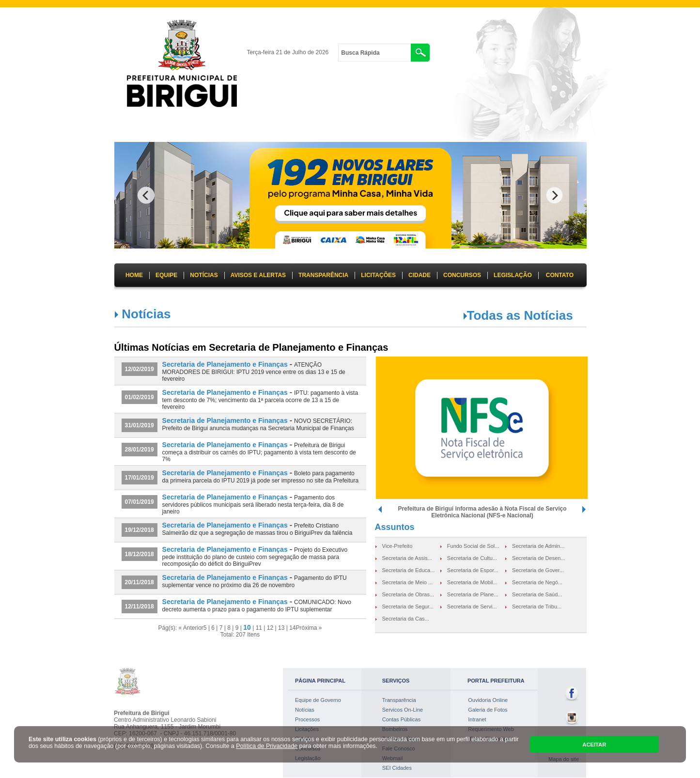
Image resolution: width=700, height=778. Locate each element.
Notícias (305, 710)
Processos (307, 719)
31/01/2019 (140, 425)
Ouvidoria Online (488, 700)
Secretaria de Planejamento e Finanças (225, 364)
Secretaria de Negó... (537, 582)
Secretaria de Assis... (407, 558)
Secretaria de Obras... (408, 594)
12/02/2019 (140, 369)
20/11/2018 (140, 582)
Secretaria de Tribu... (537, 607)
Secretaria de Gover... (538, 570)
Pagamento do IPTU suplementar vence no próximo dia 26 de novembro (255, 582)
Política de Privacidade (267, 746)
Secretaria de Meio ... (408, 582)
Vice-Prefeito (397, 546)
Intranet (477, 719)
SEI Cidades (397, 768)
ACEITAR (594, 745)
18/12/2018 (140, 554)
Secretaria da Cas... (406, 619)
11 (259, 628)
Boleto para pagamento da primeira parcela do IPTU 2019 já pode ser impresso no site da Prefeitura (261, 477)
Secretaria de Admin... (538, 546)
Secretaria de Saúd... (537, 594)
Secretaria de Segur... (408, 607)
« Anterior (191, 628)
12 (270, 628)
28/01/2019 (140, 450)
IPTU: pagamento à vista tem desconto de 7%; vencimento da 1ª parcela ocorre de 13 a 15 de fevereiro (260, 400)
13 (281, 628)
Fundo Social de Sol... (473, 546)
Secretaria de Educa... (409, 570)
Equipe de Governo (318, 700)
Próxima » (309, 628)
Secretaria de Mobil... (472, 582)
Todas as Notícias (520, 315)
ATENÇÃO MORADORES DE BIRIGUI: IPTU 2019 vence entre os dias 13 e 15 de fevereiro (254, 372)
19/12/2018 (140, 530)
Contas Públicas (402, 719)
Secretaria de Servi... (472, 607)
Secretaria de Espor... (473, 570)
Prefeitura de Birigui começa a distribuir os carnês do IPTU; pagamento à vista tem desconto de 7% (259, 452)
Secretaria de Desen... (538, 558)
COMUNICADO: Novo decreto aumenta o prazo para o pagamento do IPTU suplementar (257, 606)
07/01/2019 (140, 502)
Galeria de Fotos (488, 710)
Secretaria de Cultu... (472, 558)
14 (292, 628)
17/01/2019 (140, 478)
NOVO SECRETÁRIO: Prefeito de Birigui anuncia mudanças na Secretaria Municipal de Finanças (258, 425)
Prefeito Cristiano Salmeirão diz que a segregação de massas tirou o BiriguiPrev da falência (257, 529)
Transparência (399, 700)
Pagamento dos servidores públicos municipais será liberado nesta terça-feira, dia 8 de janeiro (253, 505)
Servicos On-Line (403, 710)
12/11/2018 (140, 607)
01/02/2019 (140, 397)
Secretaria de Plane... (473, 594)
